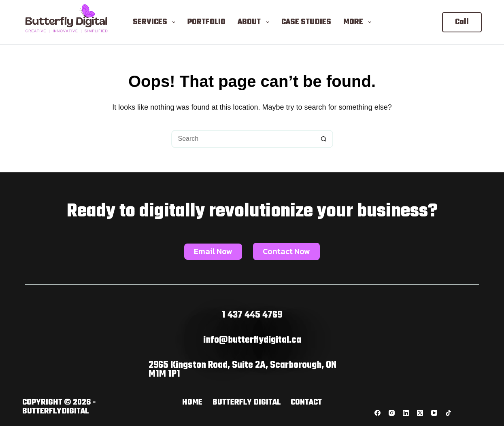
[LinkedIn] (406, 413)
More (359, 22)
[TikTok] (448, 413)
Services (156, 22)
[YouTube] (434, 413)
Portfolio (206, 22)
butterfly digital (247, 403)
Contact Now (286, 251)
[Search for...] (243, 139)
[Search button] (324, 139)
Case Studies (306, 22)
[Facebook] (377, 413)
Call (462, 22)
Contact (306, 403)
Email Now (213, 251)
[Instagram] (392, 413)
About (255, 22)
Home (192, 403)
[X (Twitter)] (420, 413)
